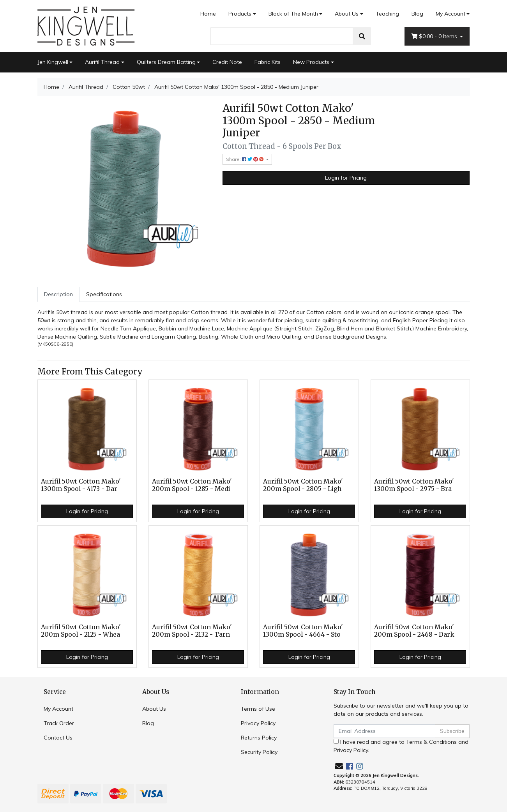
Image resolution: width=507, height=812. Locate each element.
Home (208, 14)
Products (240, 14)
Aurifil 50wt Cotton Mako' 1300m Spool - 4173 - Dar (81, 485)
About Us (347, 14)
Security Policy (259, 752)
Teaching (387, 14)
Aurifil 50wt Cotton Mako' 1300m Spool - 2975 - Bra (414, 485)
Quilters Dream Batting (166, 62)
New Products (311, 62)
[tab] (58, 294)
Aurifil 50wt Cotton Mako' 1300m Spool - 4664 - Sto (303, 631)
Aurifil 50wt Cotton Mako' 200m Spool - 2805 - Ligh (303, 485)
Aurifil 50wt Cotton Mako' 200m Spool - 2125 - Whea (81, 631)
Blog (417, 14)
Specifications (104, 294)
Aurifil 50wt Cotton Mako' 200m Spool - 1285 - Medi (192, 485)
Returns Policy (259, 738)
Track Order (59, 723)
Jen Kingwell (53, 62)
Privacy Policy (258, 723)
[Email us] (339, 766)
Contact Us (58, 738)
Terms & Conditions (431, 742)
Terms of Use (258, 709)
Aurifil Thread (102, 62)
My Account (58, 709)
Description (58, 294)
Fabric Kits (268, 62)
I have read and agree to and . (401, 746)
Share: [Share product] (246, 159)
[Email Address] (385, 731)
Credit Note (227, 62)
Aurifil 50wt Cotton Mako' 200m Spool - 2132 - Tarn (192, 631)
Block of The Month (293, 14)
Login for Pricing (346, 178)
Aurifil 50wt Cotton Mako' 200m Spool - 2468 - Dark (414, 631)
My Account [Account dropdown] (450, 14)
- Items (435, 36)
